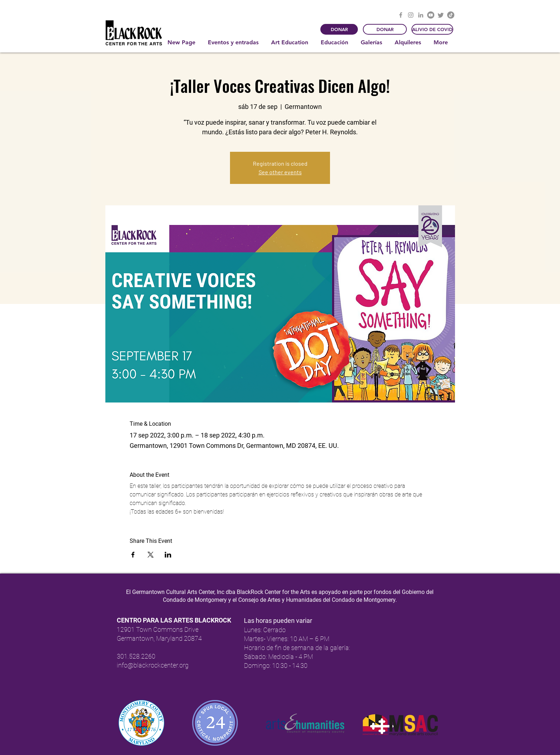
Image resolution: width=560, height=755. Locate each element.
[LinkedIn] (421, 15)
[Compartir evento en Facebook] (133, 555)
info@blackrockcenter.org (153, 665)
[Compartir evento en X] (151, 555)
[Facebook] (401, 15)
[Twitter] (441, 15)
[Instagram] (411, 15)
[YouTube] (431, 15)
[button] (234, 42)
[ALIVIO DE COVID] (432, 29)
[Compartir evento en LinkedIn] (168, 555)
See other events (280, 172)
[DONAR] (339, 29)
